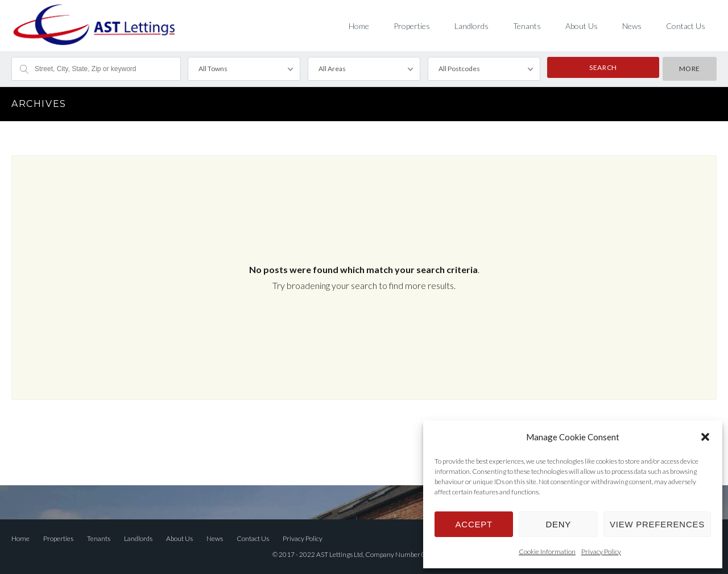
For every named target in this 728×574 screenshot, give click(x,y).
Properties (412, 26)
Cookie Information (547, 552)
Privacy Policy (601, 552)
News (632, 26)
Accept (474, 524)
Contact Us (686, 26)
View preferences (657, 524)
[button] (705, 437)
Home (359, 26)
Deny (558, 524)
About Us (582, 26)
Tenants (527, 26)
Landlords (471, 26)
